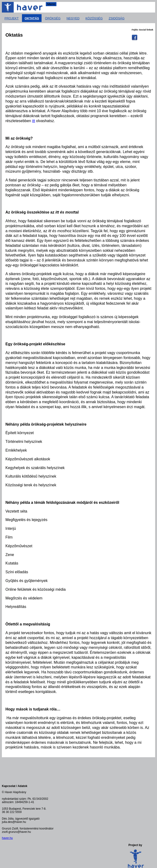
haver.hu (7, 838)
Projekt (12, 18)
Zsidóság (117, 18)
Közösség (94, 18)
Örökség (53, 18)
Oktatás (32, 18)
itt (34, 121)
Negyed (73, 18)
